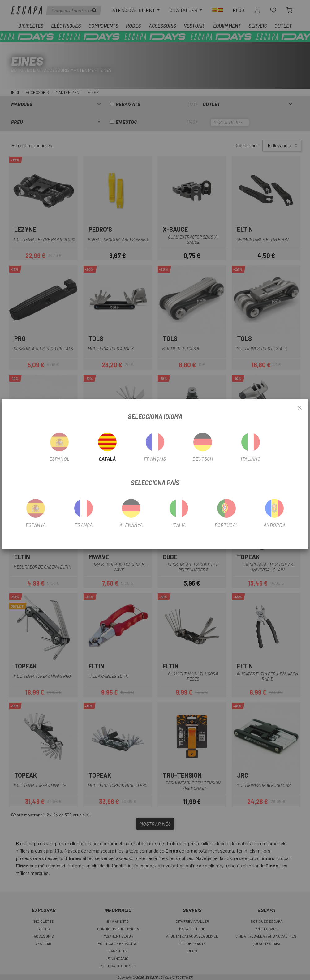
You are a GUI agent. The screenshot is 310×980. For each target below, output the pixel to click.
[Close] (300, 408)
